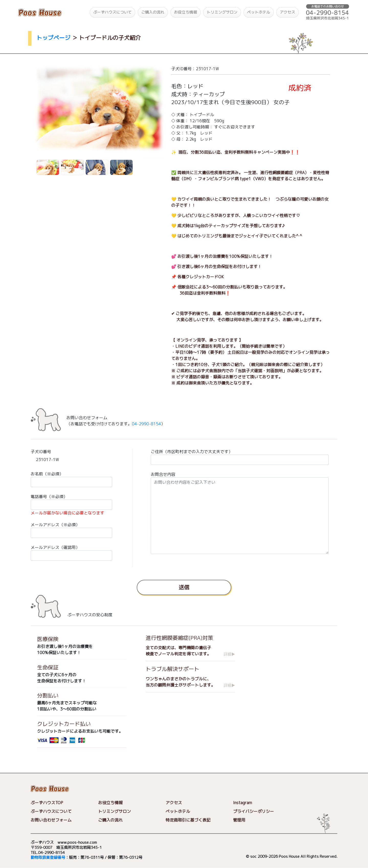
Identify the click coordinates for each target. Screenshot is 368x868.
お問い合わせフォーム (51, 820)
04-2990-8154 (146, 424)
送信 (184, 587)
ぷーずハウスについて (112, 12)
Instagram (243, 803)
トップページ (53, 38)
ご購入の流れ (153, 12)
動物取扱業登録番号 (48, 858)
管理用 (239, 820)
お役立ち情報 (186, 12)
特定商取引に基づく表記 (188, 820)
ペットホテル (259, 12)
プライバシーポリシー (254, 812)
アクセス (287, 12)
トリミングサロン (222, 12)
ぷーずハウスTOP (47, 803)
